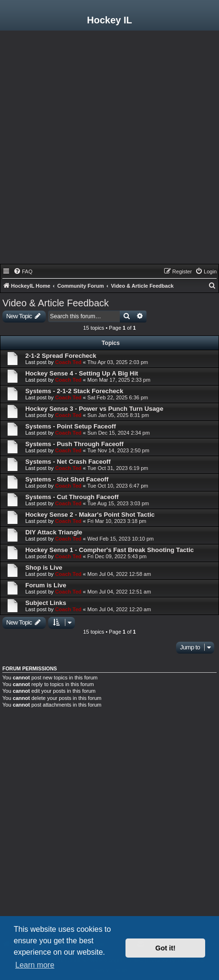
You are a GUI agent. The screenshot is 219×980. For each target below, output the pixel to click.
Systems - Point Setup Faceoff (71, 426)
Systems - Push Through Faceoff (74, 444)
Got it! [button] (166, 948)
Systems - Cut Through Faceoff (72, 497)
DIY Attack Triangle (54, 532)
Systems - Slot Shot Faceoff (67, 479)
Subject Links (46, 603)
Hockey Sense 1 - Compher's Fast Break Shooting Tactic (109, 550)
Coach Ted (68, 362)
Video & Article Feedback (56, 303)
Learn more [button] (35, 965)
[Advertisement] (109, 150)
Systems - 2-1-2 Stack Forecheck (74, 391)
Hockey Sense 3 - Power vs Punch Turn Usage (94, 409)
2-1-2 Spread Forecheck (61, 356)
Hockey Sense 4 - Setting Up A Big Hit (82, 373)
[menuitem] (23, 271)
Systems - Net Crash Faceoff (68, 462)
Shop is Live (44, 568)
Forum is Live (46, 585)
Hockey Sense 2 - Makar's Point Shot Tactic (90, 515)
